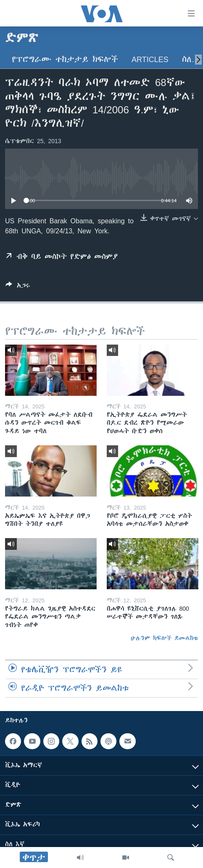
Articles (150, 59)
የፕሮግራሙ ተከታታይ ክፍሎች (65, 59)
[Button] (18, 287)
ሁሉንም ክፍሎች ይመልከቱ (164, 638)
